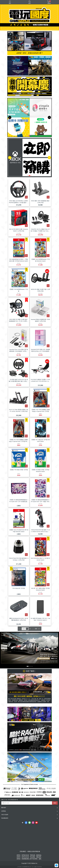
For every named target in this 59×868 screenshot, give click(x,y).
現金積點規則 (5, 818)
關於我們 (4, 808)
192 (36, 629)
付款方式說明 (5, 815)
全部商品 (4, 811)
